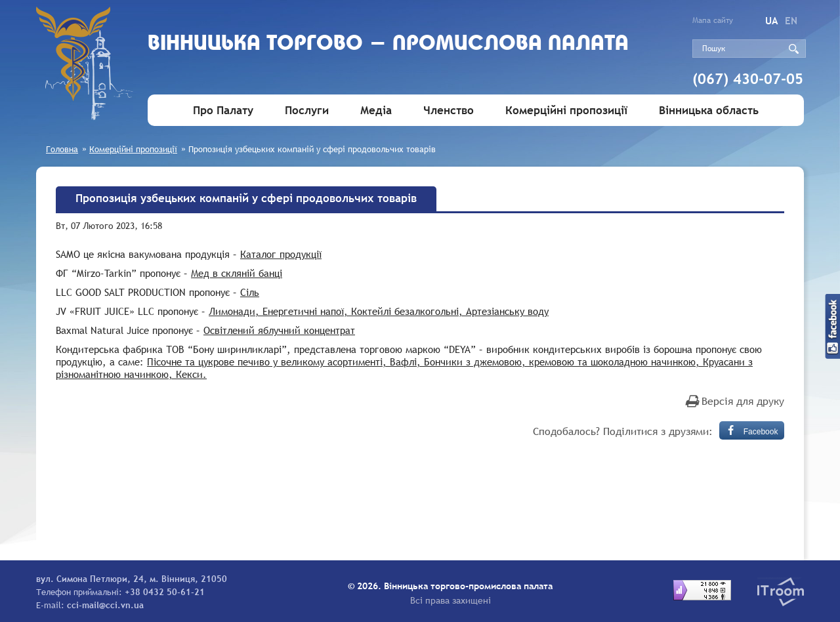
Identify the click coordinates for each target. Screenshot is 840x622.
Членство (449, 111)
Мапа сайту (713, 20)
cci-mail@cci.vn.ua (105, 605)
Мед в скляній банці (237, 273)
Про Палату (223, 111)
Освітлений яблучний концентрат (279, 330)
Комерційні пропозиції (566, 111)
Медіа (376, 111)
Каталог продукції (281, 254)
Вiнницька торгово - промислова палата (388, 44)
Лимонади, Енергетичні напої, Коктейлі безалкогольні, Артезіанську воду (379, 311)
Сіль (250, 292)
